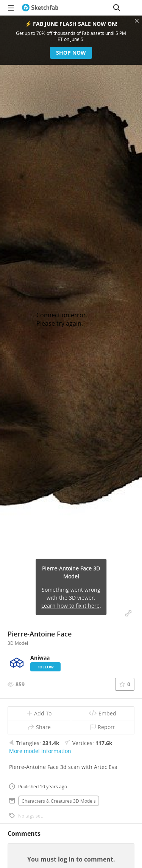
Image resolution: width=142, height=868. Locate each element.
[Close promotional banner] (137, 21)
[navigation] (11, 8)
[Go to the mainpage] (40, 8)
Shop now (71, 53)
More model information (40, 751)
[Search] (117, 8)
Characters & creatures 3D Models (59, 801)
